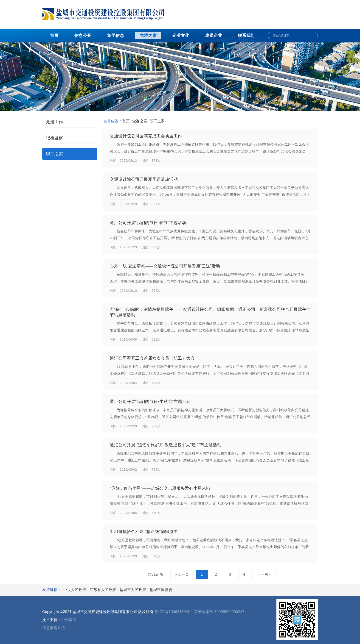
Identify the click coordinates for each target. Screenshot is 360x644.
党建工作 (54, 122)
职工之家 (54, 154)
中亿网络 (69, 620)
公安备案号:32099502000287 (219, 612)
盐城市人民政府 (133, 590)
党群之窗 (148, 36)
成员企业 (214, 36)
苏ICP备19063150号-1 (174, 612)
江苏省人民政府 (103, 590)
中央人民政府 (75, 590)
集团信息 (115, 36)
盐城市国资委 (161, 590)
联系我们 (246, 36)
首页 (54, 36)
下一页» (264, 574)
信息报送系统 (54, 628)
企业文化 (181, 36)
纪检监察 (54, 138)
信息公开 (83, 36)
